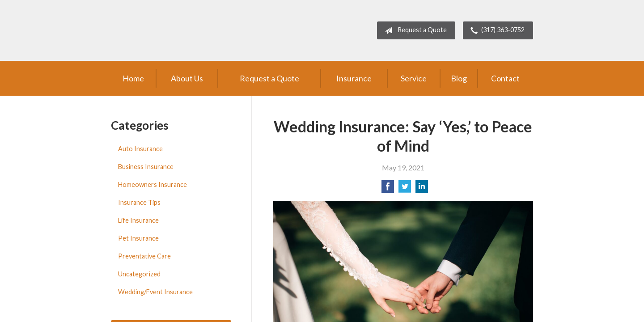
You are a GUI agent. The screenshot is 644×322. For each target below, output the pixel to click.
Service (414, 78)
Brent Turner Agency (185, 30)
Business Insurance (146, 167)
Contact (505, 78)
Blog (459, 78)
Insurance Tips (139, 202)
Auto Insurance (140, 149)
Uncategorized (139, 274)
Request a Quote (414, 30)
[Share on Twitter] (405, 189)
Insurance (354, 78)
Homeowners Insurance (153, 184)
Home (133, 78)
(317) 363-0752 (496, 30)
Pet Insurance (138, 238)
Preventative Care (144, 256)
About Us (187, 78)
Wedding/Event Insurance (155, 292)
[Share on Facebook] (388, 189)
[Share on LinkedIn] (422, 189)
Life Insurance (138, 220)
